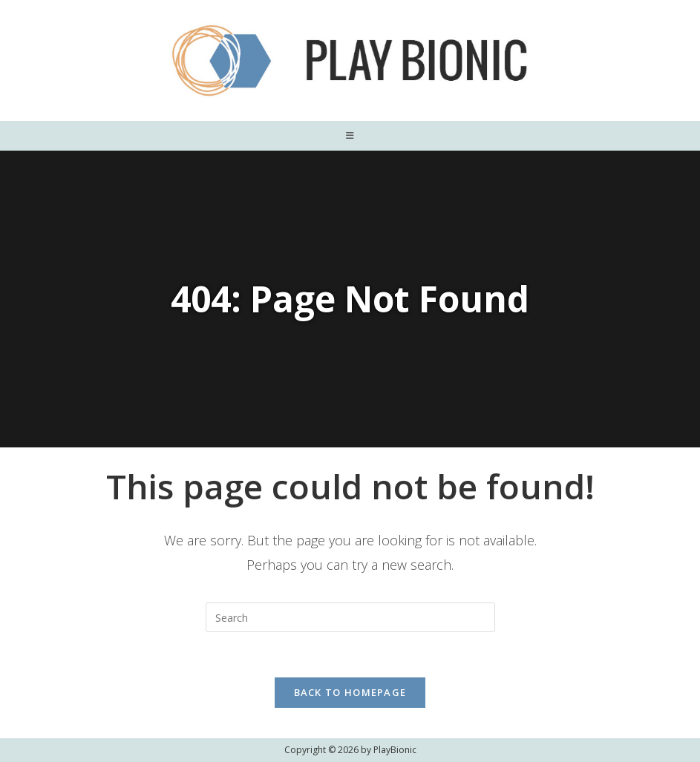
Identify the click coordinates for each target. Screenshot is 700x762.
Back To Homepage (350, 692)
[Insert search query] (350, 617)
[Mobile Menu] (350, 136)
